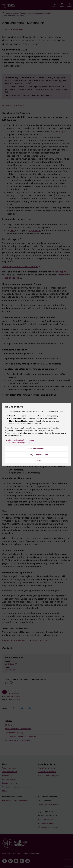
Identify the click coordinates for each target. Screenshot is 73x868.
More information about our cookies (19, 440)
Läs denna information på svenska (18, 442)
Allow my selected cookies (37, 455)
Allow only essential (37, 449)
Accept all (37, 461)
